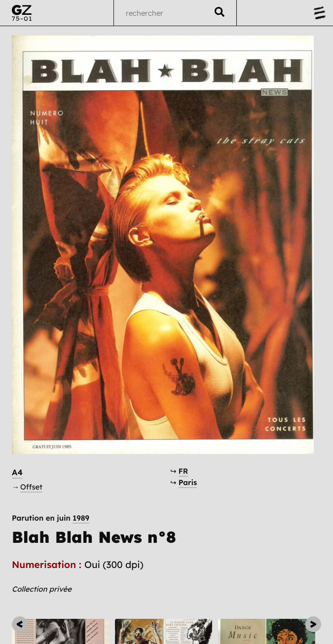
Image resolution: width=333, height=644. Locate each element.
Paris (188, 482)
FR (184, 471)
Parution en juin (51, 518)
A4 (17, 473)
